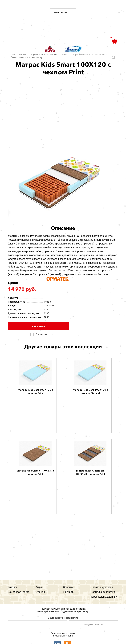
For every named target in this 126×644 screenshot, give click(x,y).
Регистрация (60, 13)
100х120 (64, 55)
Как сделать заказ (19, 592)
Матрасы (34, 55)
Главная (12, 55)
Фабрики (68, 587)
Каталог (23, 55)
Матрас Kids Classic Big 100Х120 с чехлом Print (90, 472)
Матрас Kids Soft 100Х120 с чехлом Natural (90, 392)
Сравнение (41, 334)
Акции (39, 587)
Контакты (69, 592)
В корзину (38, 326)
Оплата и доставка (102, 587)
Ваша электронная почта (63, 618)
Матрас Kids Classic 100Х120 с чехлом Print (35, 472)
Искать (114, 57)
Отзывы (40, 592)
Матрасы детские (49, 55)
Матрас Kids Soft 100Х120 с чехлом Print (35, 392)
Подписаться (93, 624)
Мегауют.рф (63, 26)
